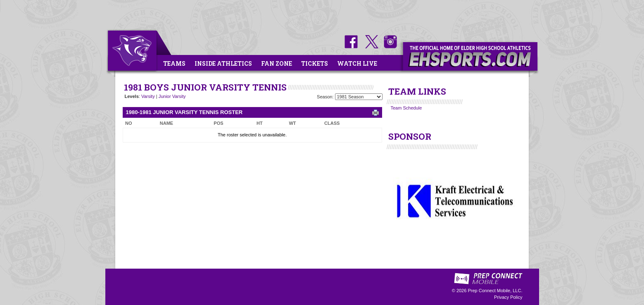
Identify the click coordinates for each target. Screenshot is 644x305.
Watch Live (357, 63)
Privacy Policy (508, 297)
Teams (174, 63)
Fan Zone (277, 63)
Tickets (315, 63)
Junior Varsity (172, 96)
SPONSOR (410, 136)
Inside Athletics (223, 63)
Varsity (148, 96)
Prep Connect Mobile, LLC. (495, 291)
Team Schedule (406, 108)
